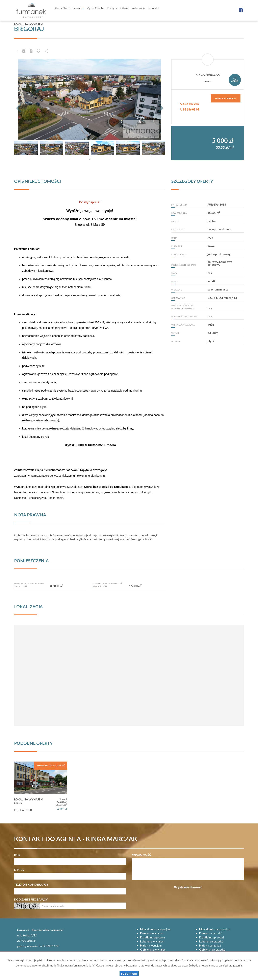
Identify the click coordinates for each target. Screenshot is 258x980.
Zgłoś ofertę (95, 8)
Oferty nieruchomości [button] (69, 8)
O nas (124, 8)
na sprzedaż (214, 929)
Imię (17, 855)
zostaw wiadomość (226, 98)
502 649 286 (189, 104)
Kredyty (112, 8)
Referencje (138, 8)
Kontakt (154, 8)
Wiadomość (141, 855)
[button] (25, 100)
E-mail (19, 870)
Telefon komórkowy (31, 884)
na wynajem (155, 929)
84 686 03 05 (190, 109)
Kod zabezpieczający (31, 899)
